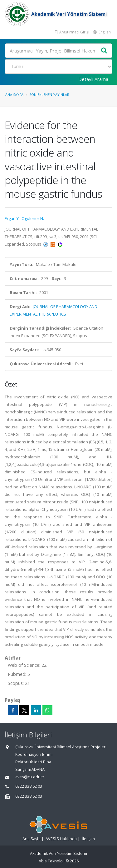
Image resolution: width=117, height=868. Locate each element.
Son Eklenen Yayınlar (49, 95)
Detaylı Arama (93, 79)
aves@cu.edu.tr (30, 777)
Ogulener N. (33, 218)
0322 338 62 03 (29, 786)
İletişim (88, 839)
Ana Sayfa (14, 95)
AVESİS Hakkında (61, 839)
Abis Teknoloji (52, 861)
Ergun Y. (12, 218)
